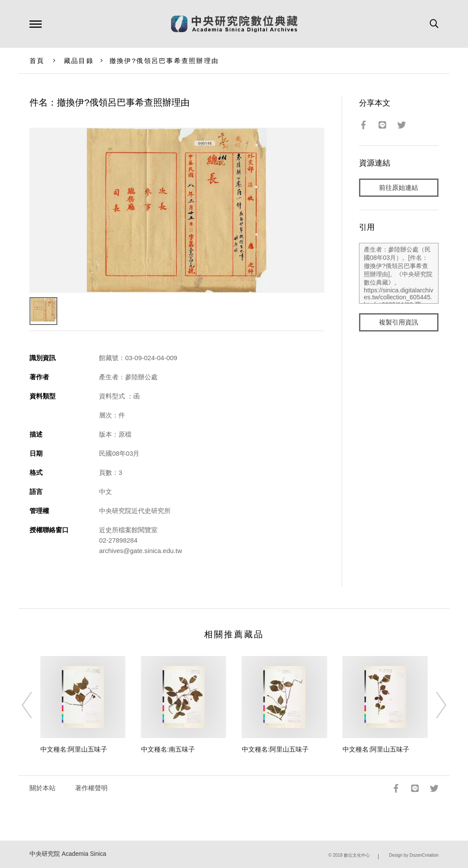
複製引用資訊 (399, 322)
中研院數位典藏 (234, 24)
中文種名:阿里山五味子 (74, 749)
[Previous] (35, 705)
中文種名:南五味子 (168, 749)
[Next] (433, 705)
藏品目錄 (79, 61)
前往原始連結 (399, 187)
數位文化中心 (357, 855)
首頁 (37, 61)
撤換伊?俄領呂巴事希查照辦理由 (164, 61)
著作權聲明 (91, 788)
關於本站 (43, 788)
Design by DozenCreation (414, 855)
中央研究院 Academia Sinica (68, 854)
